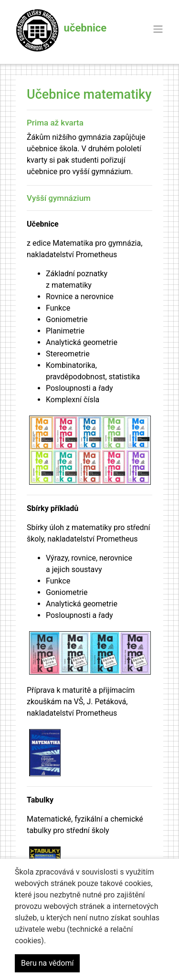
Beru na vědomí (47, 963)
